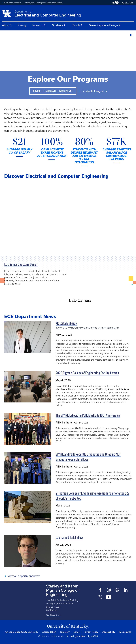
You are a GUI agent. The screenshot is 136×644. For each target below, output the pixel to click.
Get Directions (53, 615)
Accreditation (49, 632)
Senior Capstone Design (105, 25)
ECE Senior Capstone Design (21, 265)
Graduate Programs (94, 91)
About (7, 25)
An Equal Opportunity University (22, 632)
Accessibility (109, 632)
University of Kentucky (12, 3)
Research (39, 25)
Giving (22, 25)
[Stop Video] (131, 35)
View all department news (24, 576)
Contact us (52, 610)
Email (77, 632)
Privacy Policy (91, 632)
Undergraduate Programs (53, 91)
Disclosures (125, 632)
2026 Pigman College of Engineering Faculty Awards (87, 373)
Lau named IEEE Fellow (69, 538)
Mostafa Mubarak (66, 324)
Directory (65, 632)
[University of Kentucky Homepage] (68, 627)
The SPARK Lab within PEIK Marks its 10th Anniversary (88, 416)
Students (59, 25)
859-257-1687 (53, 607)
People (77, 25)
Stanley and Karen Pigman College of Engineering (44, 3)
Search (129, 3)
